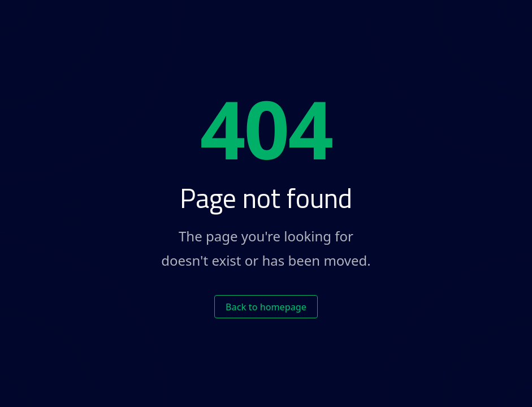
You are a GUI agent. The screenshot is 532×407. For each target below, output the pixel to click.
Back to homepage (266, 307)
